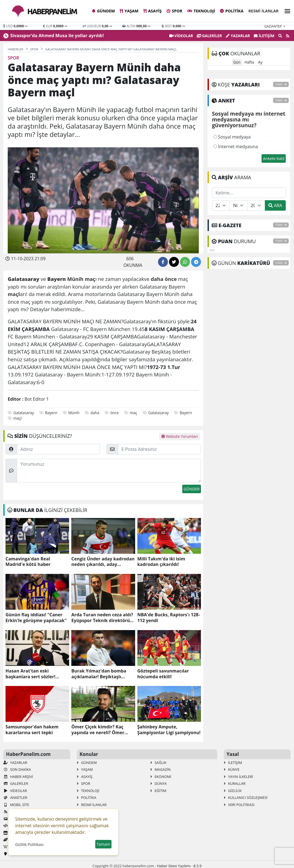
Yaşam (129, 11)
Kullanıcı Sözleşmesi (246, 798)
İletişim (264, 36)
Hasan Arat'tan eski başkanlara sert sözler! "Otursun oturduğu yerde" (34, 674)
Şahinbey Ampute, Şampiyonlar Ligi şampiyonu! (169, 730)
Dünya (159, 783)
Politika (232, 11)
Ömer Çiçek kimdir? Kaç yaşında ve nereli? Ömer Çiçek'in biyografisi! (98, 730)
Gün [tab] (237, 62)
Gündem (103, 11)
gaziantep (273, 26)
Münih (74, 413)
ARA (275, 205)
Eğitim (158, 791)
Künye (232, 769)
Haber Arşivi (18, 777)
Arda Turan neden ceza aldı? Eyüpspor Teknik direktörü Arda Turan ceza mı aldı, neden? (102, 618)
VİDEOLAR (181, 36)
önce (115, 413)
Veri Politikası (239, 805)
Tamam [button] (103, 844)
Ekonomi (161, 777)
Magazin (160, 769)
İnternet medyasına (236, 147)
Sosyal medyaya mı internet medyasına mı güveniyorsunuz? (249, 120)
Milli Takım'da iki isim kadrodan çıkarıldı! (161, 562)
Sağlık (158, 763)
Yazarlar (238, 36)
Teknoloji (201, 11)
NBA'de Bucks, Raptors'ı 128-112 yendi (169, 618)
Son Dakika (17, 769)
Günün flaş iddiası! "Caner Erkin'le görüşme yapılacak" (36, 618)
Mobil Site (16, 805)
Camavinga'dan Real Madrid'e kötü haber (28, 562)
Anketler (15, 798)
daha (95, 413)
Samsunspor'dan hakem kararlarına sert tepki (32, 730)
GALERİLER (209, 36)
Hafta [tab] (249, 62)
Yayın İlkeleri (238, 777)
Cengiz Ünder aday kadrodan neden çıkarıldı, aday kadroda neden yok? (103, 562)
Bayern (51, 413)
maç (133, 413)
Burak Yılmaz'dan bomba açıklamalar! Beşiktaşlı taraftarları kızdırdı (99, 674)
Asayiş (153, 11)
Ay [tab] (260, 62)
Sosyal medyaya (232, 137)
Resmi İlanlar (263, 11)
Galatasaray (24, 413)
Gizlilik (233, 791)
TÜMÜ (281, 84)
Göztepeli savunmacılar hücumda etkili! (163, 674)
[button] (286, 10)
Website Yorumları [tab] (180, 436)
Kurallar (235, 783)
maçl (18, 418)
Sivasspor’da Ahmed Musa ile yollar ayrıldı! (57, 36)
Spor (174, 11)
